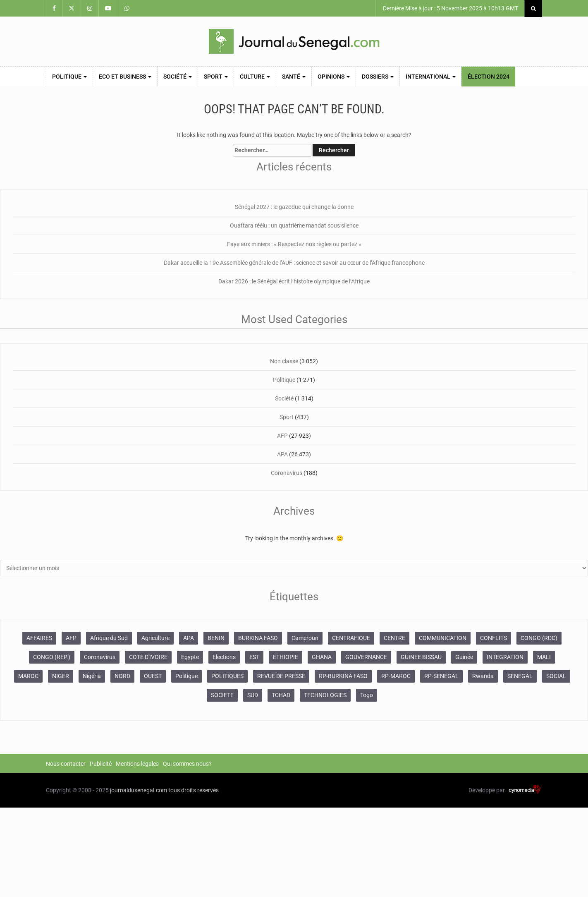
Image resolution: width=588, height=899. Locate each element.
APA (282, 454)
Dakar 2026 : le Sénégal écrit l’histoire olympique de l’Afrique (294, 281)
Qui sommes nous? (187, 764)
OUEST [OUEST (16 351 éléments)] (153, 676)
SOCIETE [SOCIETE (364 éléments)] (222, 695)
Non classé (284, 361)
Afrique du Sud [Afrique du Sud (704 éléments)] (109, 638)
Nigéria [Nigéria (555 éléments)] (92, 676)
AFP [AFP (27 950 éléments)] (71, 638)
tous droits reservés (194, 790)
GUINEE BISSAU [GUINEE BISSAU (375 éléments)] (421, 657)
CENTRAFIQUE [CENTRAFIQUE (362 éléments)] (351, 638)
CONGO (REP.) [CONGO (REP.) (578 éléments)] (52, 657)
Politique (69, 77)
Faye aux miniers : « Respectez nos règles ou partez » (294, 244)
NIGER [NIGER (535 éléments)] (61, 676)
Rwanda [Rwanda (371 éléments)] (483, 676)
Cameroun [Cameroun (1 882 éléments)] (305, 638)
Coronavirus (287, 473)
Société (178, 77)
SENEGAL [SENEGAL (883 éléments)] (520, 676)
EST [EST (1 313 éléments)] (254, 657)
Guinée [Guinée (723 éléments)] (464, 657)
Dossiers (378, 77)
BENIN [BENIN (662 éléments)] (216, 638)
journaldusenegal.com (139, 790)
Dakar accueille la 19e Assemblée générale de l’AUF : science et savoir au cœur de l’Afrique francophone (294, 263)
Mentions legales (137, 764)
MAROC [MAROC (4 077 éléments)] (28, 676)
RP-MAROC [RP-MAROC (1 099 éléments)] (396, 676)
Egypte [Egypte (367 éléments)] (190, 657)
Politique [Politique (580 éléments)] (186, 676)
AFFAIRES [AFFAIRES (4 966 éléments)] (39, 638)
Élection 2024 (489, 77)
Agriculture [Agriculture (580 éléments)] (155, 638)
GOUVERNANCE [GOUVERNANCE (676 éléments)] (366, 657)
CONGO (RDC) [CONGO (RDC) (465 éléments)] (539, 638)
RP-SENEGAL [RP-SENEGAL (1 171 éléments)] (441, 676)
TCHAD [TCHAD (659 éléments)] (281, 695)
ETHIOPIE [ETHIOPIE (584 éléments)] (286, 657)
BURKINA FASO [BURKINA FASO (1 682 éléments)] (258, 638)
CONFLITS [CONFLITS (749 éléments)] (494, 638)
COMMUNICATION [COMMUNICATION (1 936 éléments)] (443, 638)
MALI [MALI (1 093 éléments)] (544, 657)
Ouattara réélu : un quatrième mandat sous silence (294, 225)
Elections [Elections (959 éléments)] (224, 657)
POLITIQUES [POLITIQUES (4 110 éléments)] (227, 676)
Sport (216, 77)
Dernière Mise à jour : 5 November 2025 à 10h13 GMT (450, 8)
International (431, 77)
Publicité (101, 764)
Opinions (334, 77)
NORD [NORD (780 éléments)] (122, 676)
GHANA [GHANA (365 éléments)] (322, 657)
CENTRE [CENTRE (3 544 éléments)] (394, 638)
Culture (255, 77)
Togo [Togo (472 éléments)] (367, 695)
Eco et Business (125, 77)
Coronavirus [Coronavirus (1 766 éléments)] (100, 657)
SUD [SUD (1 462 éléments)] (253, 695)
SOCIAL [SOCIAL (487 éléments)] (556, 676)
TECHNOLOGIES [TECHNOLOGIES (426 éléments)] (325, 695)
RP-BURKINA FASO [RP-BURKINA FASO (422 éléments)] (343, 676)
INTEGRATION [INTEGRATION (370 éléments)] (505, 657)
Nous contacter (66, 764)
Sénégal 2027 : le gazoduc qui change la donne (294, 207)
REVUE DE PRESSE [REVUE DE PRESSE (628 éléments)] (281, 676)
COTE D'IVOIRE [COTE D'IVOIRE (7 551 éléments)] (148, 657)
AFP (282, 436)
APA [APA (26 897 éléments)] (189, 638)
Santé (294, 77)
